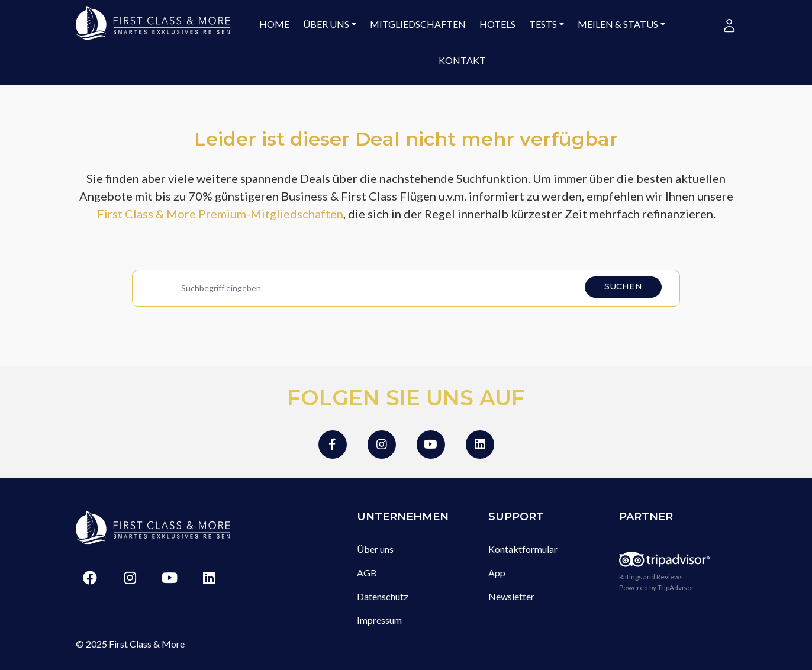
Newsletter (511, 596)
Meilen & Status (618, 24)
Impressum (379, 620)
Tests (543, 24)
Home (274, 24)
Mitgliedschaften (418, 24)
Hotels (497, 24)
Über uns (326, 24)
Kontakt (462, 60)
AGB (367, 573)
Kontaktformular (523, 549)
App (497, 573)
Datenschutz (383, 596)
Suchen (623, 286)
